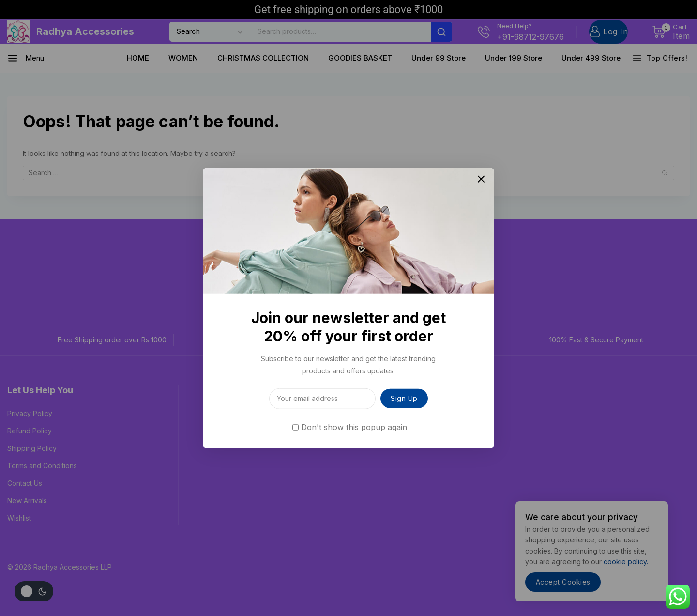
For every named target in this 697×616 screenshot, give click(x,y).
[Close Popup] (481, 180)
